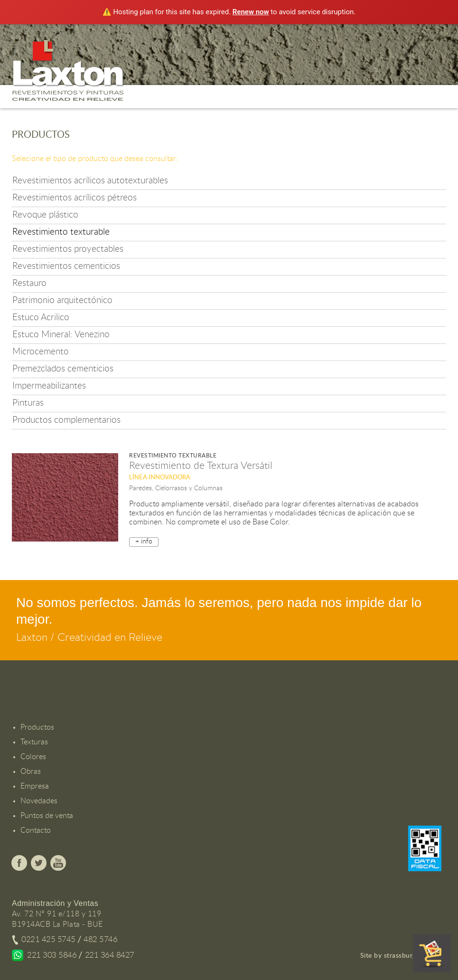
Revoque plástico (45, 215)
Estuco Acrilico (41, 318)
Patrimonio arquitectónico (62, 300)
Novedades (39, 801)
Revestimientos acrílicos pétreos (75, 198)
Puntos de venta (47, 816)
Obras (31, 771)
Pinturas (28, 403)
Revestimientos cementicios (66, 266)
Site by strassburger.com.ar (403, 956)
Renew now (251, 12)
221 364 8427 (110, 955)
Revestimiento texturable (61, 232)
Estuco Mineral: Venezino (61, 335)
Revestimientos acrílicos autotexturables (90, 181)
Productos (37, 727)
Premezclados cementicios (63, 369)
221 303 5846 (52, 955)
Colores (33, 757)
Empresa (35, 786)
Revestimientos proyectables (68, 249)
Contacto (36, 830)
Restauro (29, 283)
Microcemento (41, 352)
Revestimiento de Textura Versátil (201, 466)
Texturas (34, 742)
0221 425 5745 (48, 939)
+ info (144, 542)
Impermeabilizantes (49, 386)
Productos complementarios (66, 420)
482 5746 (100, 939)
